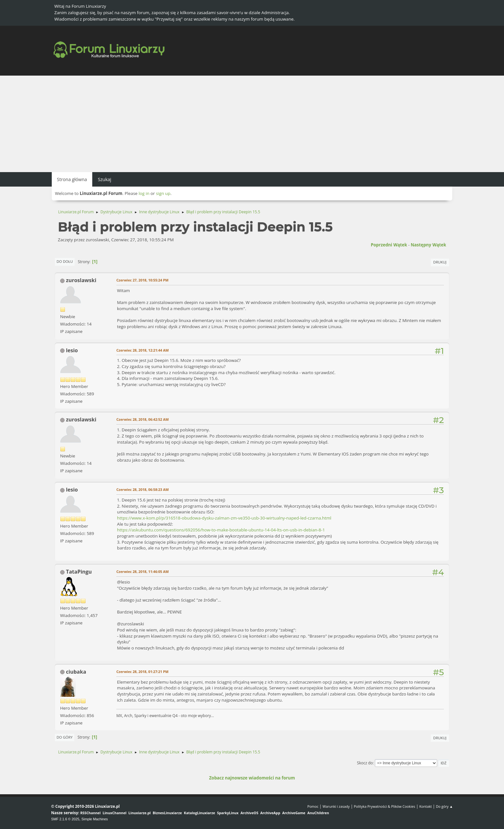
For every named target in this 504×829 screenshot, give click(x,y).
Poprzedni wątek (389, 245)
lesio (72, 350)
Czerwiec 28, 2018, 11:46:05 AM (143, 571)
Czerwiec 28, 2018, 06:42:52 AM (143, 419)
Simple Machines (94, 819)
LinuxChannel (114, 813)
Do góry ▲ (444, 806)
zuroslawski (81, 280)
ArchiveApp (270, 813)
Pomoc (313, 806)
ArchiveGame (294, 813)
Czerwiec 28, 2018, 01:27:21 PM (142, 672)
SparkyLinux (228, 813)
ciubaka (76, 672)
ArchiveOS (249, 813)
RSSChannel (90, 813)
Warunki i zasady (336, 806)
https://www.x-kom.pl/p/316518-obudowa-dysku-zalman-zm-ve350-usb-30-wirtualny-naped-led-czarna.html (224, 518)
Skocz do (365, 763)
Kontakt (425, 806)
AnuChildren (318, 813)
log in (144, 193)
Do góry (65, 737)
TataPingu (79, 572)
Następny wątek (428, 245)
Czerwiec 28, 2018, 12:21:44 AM (143, 350)
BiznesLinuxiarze (167, 813)
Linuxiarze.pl (140, 813)
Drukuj (440, 262)
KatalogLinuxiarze (199, 813)
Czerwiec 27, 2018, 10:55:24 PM (142, 280)
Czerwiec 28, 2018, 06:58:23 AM (143, 489)
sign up (163, 193)
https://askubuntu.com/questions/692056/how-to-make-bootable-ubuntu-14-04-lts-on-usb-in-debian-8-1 (221, 530)
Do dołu (65, 261)
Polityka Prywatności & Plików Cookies (385, 806)
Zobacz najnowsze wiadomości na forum (252, 778)
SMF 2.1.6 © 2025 (65, 819)
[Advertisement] (252, 124)
